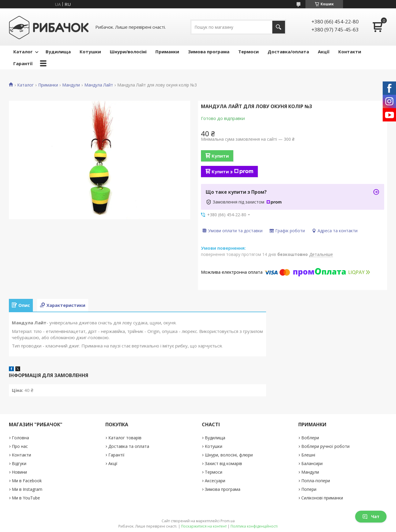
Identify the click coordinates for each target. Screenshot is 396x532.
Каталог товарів (125, 438)
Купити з (232, 172)
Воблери (310, 438)
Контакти (350, 52)
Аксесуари (215, 481)
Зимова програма (209, 52)
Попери (309, 489)
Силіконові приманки (322, 498)
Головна (20, 438)
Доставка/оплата (288, 52)
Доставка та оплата (129, 446)
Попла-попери (316, 481)
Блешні (308, 455)
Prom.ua (228, 521)
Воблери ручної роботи (325, 446)
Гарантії (23, 63)
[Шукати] (279, 27)
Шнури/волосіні (128, 52)
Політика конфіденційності (254, 526)
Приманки (167, 52)
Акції (324, 52)
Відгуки (19, 463)
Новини (19, 472)
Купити (220, 156)
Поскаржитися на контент (204, 526)
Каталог (23, 52)
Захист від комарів (223, 463)
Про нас (20, 446)
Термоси (248, 52)
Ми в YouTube (26, 498)
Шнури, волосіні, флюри (229, 455)
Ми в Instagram (27, 489)
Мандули (71, 85)
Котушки (90, 52)
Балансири (312, 463)
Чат (371, 516)
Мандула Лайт (99, 85)
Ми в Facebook (27, 481)
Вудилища (58, 52)
